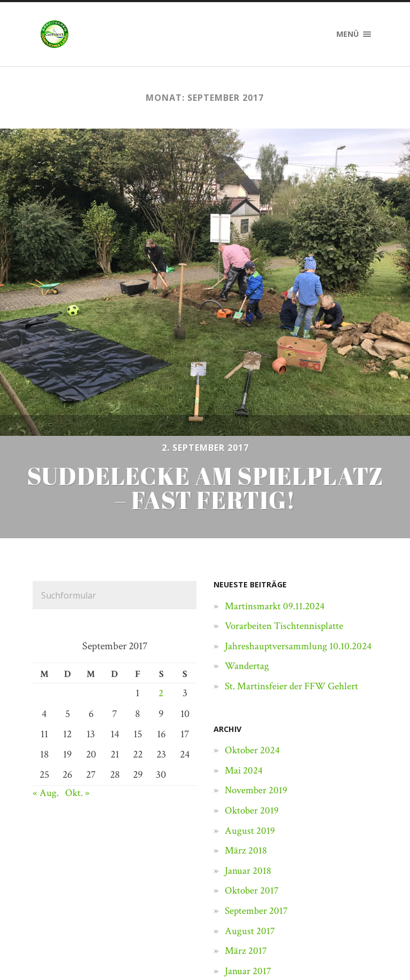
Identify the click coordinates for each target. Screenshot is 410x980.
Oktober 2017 (253, 788)
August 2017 (250, 828)
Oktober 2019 (253, 708)
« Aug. (46, 690)
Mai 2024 (244, 668)
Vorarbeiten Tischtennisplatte (287, 523)
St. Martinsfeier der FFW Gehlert (294, 584)
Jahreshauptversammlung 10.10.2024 (300, 544)
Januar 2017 (248, 869)
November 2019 (257, 688)
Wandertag (248, 563)
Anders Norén (325, 949)
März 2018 (246, 748)
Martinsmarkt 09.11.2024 (277, 504)
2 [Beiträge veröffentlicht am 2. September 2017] (161, 591)
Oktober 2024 (253, 648)
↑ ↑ (372, 949)
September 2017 (257, 808)
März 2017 (246, 848)
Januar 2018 (248, 768)
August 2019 (250, 728)
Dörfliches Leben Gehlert (115, 949)
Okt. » (78, 690)
